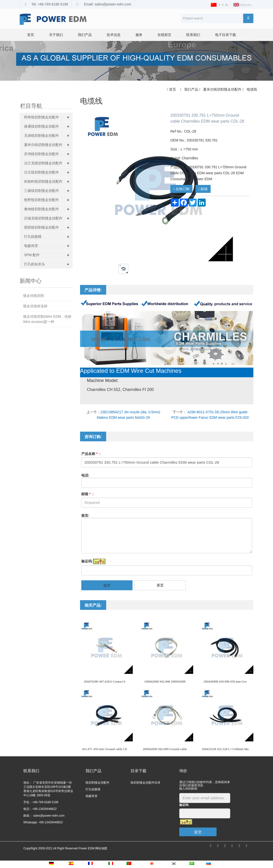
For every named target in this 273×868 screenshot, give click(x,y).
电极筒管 (31, 246)
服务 (139, 35)
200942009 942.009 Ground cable (165, 749)
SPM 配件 (32, 255)
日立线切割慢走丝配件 (42, 172)
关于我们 (56, 35)
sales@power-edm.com (48, 816)
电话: (85, 475)
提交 (107, 585)
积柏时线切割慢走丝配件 (43, 181)
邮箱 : (88, 494)
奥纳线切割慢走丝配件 (42, 209)
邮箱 (203, 189)
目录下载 (138, 771)
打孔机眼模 (33, 237)
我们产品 (85, 35)
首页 (31, 35)
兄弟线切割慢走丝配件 (42, 136)
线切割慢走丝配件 (97, 783)
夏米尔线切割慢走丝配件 (222, 89)
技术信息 (114, 35)
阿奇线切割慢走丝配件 (42, 117)
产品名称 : (91, 454)
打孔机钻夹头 (35, 264)
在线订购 (181, 189)
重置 (160, 585)
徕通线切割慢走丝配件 (42, 126)
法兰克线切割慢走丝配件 (43, 163)
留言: (85, 516)
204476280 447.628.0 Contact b (105, 681)
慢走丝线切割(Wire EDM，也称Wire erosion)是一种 (47, 319)
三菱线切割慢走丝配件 (42, 191)
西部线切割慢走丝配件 (42, 227)
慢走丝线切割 (34, 296)
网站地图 (101, 848)
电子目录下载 (226, 35)
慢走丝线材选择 (35, 306)
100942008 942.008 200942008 (165, 681)
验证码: (87, 561)
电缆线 (251, 89)
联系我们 (193, 35)
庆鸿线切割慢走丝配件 (42, 154)
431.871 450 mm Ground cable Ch (105, 749)
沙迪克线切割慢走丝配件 (43, 218)
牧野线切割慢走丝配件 (42, 200)
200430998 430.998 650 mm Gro (225, 681)
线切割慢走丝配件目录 (145, 783)
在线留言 (164, 35)
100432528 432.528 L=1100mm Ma (225, 749)
